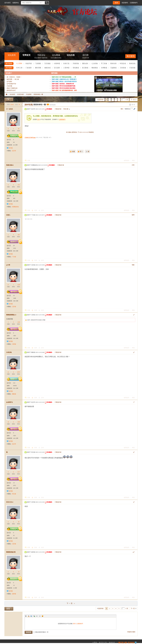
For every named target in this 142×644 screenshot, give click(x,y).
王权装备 (123, 68)
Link (34, 616)
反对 (42, 210)
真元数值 (85, 68)
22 (8, 372)
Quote (37, 616)
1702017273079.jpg (30, 137)
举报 (133, 161)
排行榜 (86, 56)
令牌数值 (104, 68)
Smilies (42, 616)
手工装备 (104, 64)
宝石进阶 (57, 68)
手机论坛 (41, 56)
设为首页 (8, 3)
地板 (133, 265)
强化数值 (76, 68)
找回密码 (125, 3)
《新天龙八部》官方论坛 (126, 643)
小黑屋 (95, 643)
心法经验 (95, 64)
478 (19, 185)
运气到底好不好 (11, 84)
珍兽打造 (66, 64)
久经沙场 (9, 352)
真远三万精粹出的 (12, 88)
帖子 (41, 3)
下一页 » (71, 603)
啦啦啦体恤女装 (11, 552)
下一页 (133, 100)
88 (19, 129)
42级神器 (57, 64)
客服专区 (112, 643)
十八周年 (19, 64)
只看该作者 (58, 109)
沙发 (133, 165)
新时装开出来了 (11, 90)
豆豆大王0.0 (10, 502)
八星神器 (66, 68)
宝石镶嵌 (47, 64)
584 (19, 235)
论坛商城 (56, 56)
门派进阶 (29, 68)
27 (8, 285)
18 (8, 422)
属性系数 (38, 68)
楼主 (122, 109)
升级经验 (76, 64)
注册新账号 (134, 3)
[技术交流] (29, 105)
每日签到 (131, 56)
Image (31, 616)
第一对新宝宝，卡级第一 (14, 77)
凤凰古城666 (10, 165)
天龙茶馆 (29, 94)
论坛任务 (71, 55)
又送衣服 (9, 86)
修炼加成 (47, 68)
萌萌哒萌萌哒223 (11, 315)
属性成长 (85, 64)
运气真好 (9, 81)
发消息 (11, 148)
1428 (19, 285)
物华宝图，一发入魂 (13, 79)
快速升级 (29, 64)
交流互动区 (21, 94)
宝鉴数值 (113, 68)
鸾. (7, 452)
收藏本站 (16, 3)
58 (19, 522)
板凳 (133, 215)
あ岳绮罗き (10, 402)
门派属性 (38, 64)
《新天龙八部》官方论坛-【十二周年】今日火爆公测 (7, 94)
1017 (19, 472)
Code (40, 616)
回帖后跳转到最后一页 (41, 632)
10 (19, 572)
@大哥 (8, 265)
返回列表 (101, 100)
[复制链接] (53, 105)
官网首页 (27, 55)
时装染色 (123, 64)
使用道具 (126, 161)
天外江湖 (19, 68)
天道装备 (132, 68)
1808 (19, 422)
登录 (116, 3)
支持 (36, 210)
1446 (19, 322)
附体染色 (132, 64)
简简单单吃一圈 (38, 94)
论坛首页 (12, 55)
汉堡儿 (8, 215)
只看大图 (66, 109)
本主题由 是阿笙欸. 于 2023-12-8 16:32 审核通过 (80, 132)
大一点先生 (10, 109)
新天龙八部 (103, 643)
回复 (29, 161)
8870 (19, 372)
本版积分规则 (131, 632)
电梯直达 (127, 109)
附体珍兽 (113, 64)
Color (29, 616)
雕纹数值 (95, 68)
